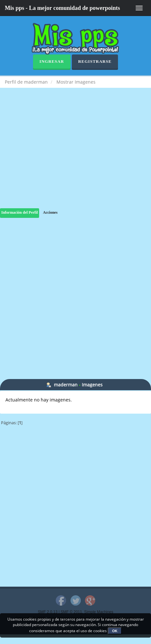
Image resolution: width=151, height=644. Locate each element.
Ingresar (52, 61)
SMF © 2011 (71, 612)
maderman (66, 385)
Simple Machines (99, 612)
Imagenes (92, 385)
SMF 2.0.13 (48, 612)
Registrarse (95, 61)
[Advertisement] (75, 154)
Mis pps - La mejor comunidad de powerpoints (62, 8)
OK (115, 631)
